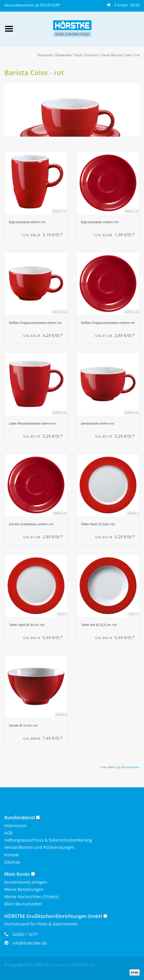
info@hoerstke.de (30, 943)
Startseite (45, 55)
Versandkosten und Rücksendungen (39, 847)
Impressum (15, 825)
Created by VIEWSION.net (73, 965)
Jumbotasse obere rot (98, 423)
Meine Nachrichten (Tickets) (32, 897)
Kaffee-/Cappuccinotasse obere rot (35, 323)
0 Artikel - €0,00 (123, 5)
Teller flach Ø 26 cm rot (27, 625)
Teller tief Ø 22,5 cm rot (99, 625)
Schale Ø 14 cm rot (23, 725)
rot (137, 55)
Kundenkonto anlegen (26, 882)
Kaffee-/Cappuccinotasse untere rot (108, 323)
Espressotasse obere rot (27, 222)
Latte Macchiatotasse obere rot (32, 423)
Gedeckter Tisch (69, 55)
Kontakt (12, 855)
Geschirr (92, 55)
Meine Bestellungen (24, 889)
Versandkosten (130, 767)
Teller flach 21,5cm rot (98, 524)
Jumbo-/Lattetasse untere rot (31, 524)
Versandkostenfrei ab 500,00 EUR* (32, 5)
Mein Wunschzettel (23, 904)
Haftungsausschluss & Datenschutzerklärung (48, 840)
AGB (8, 833)
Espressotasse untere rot (100, 222)
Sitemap (12, 862)
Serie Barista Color (117, 55)
